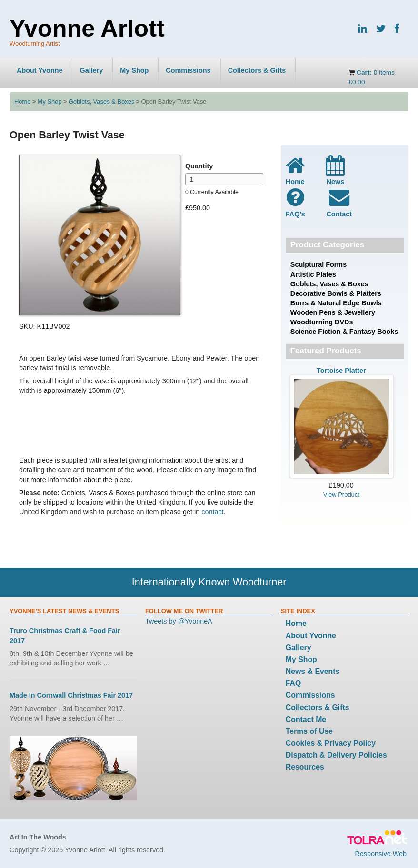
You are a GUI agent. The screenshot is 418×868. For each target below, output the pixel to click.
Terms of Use (309, 731)
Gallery (91, 70)
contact (212, 512)
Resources (305, 767)
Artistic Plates (313, 274)
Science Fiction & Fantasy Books (344, 332)
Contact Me (306, 719)
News (335, 170)
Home (23, 102)
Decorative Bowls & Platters (336, 293)
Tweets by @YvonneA (179, 621)
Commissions (188, 70)
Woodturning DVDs (322, 322)
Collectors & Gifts (257, 70)
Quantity (199, 166)
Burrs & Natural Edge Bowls (336, 303)
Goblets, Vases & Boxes (102, 102)
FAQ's (295, 202)
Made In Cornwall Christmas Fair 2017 (71, 695)
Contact (339, 202)
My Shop (134, 70)
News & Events (313, 671)
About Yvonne (40, 70)
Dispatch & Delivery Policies (336, 755)
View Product (341, 494)
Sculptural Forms (318, 264)
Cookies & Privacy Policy (331, 743)
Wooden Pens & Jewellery (333, 312)
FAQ (294, 683)
